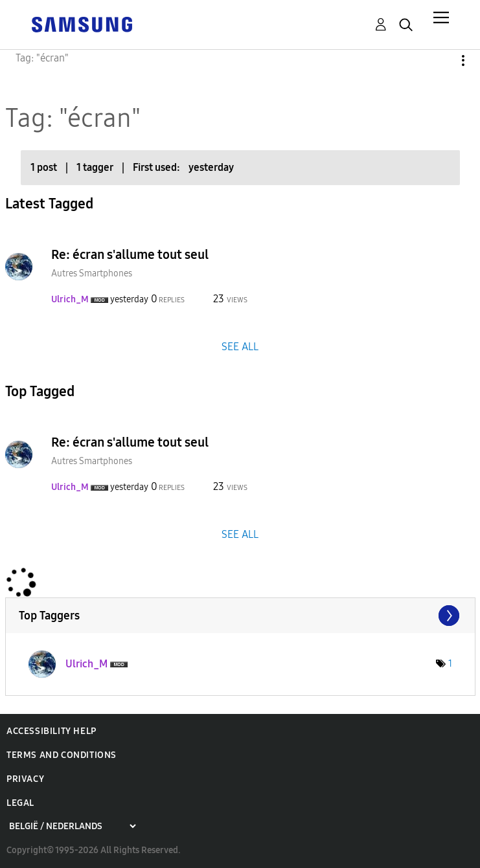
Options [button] (441, 61)
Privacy (25, 779)
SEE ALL (240, 346)
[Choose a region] (72, 826)
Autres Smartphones (92, 273)
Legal (20, 803)
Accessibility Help (51, 731)
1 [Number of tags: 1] (450, 664)
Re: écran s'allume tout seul (130, 254)
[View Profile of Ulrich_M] (70, 299)
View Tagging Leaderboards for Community (240, 616)
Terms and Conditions (62, 755)
